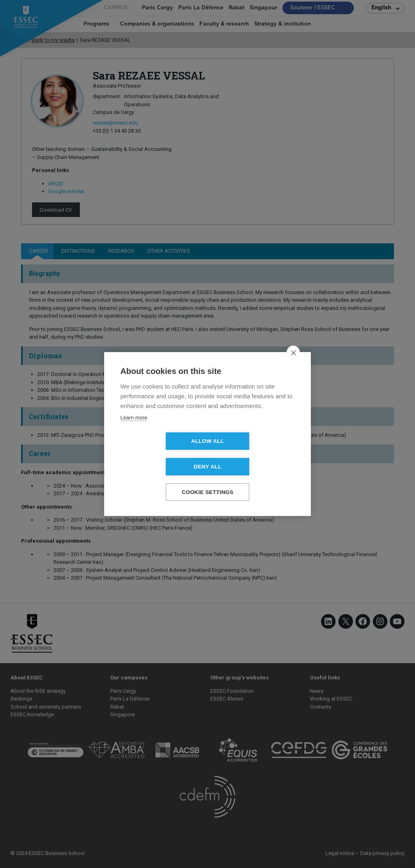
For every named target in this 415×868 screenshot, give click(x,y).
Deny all (254, 454)
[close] (293, 365)
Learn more (134, 431)
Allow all (161, 454)
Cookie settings (207, 480)
